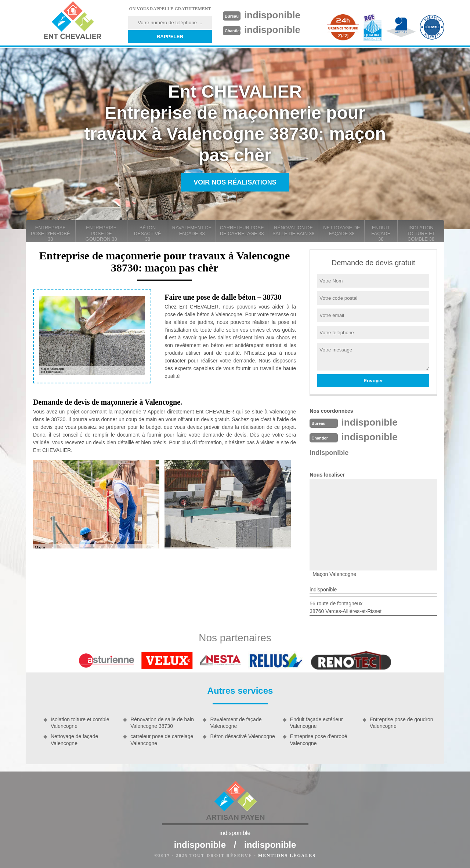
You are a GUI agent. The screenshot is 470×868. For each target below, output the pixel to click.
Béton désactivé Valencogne (242, 736)
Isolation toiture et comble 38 (421, 233)
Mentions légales (287, 856)
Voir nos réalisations (235, 182)
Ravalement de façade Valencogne (236, 723)
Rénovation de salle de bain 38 (293, 231)
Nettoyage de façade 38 (342, 231)
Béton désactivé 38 (148, 233)
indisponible (272, 15)
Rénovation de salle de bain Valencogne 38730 (162, 723)
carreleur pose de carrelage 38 (242, 231)
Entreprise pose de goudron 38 (101, 233)
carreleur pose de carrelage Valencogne (162, 740)
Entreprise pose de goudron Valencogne (402, 723)
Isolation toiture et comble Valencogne (80, 723)
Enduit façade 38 (381, 233)
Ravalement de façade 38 (192, 231)
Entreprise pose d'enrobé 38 (50, 233)
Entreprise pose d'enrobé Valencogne (319, 740)
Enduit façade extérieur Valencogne (317, 723)
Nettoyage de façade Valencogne (74, 740)
